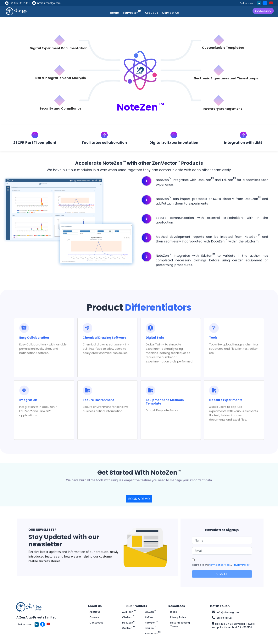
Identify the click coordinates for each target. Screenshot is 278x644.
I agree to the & (221, 564)
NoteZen (151, 623)
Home (114, 13)
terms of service (220, 564)
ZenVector (132, 13)
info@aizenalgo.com (49, 3)
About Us (151, 13)
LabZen (151, 628)
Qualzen (128, 628)
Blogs (174, 612)
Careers (94, 617)
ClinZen (128, 617)
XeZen (150, 617)
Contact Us (170, 13)
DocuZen (129, 623)
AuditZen (129, 612)
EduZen (151, 612)
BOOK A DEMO (263, 11)
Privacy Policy (241, 564)
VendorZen (153, 633)
